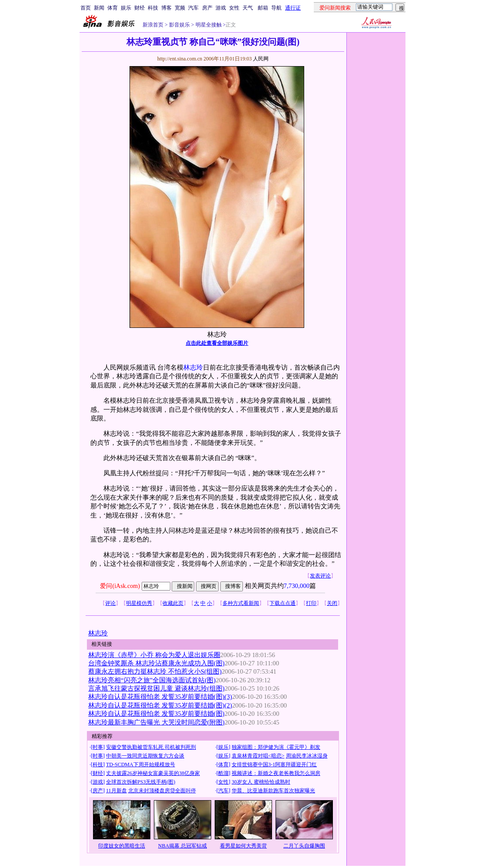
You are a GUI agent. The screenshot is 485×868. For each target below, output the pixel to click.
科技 (153, 8)
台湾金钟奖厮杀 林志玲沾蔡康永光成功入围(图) (156, 663)
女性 (234, 8)
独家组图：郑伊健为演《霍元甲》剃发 (276, 747)
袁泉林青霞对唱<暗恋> (258, 756)
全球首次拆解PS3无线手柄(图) (141, 782)
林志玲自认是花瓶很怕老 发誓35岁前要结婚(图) (156, 714)
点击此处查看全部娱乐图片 (217, 343)
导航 (276, 8)
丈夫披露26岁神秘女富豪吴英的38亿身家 (153, 773)
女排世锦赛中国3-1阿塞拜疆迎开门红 (274, 765)
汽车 (193, 8)
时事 (98, 747)
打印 (311, 603)
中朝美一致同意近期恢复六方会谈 (145, 756)
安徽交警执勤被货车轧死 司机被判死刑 (151, 747)
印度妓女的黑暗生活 (122, 846)
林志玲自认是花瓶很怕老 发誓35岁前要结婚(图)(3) (160, 697)
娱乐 (126, 8)
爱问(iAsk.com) (120, 586)
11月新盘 (116, 791)
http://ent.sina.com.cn (181, 59)
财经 (140, 8)
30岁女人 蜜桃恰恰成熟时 (261, 782)
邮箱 (263, 8)
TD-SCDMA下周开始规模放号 (141, 765)
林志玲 (193, 367)
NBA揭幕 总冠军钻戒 (183, 846)
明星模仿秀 (139, 603)
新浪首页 (153, 25)
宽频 (180, 8)
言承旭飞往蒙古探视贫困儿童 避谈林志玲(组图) (156, 688)
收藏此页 (173, 603)
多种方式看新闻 (241, 603)
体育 (113, 8)
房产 (207, 8)
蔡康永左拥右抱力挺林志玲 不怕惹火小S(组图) (155, 671)
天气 (248, 8)
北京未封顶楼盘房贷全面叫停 (162, 791)
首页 (86, 8)
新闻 (99, 8)
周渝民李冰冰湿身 (307, 756)
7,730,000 (297, 586)
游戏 (221, 8)
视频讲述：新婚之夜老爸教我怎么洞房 (276, 773)
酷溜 (223, 773)
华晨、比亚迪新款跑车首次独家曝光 (273, 791)
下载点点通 (282, 603)
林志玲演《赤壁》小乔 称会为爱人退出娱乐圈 (154, 655)
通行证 (293, 8)
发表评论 (320, 576)
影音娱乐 (179, 25)
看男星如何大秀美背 (243, 846)
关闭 (332, 603)
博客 (166, 8)
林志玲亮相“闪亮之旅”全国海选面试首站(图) (152, 680)
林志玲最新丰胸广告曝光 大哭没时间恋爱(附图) (156, 722)
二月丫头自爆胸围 (304, 846)
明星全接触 (208, 25)
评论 (110, 603)
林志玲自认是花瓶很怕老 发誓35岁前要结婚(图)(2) (160, 705)
